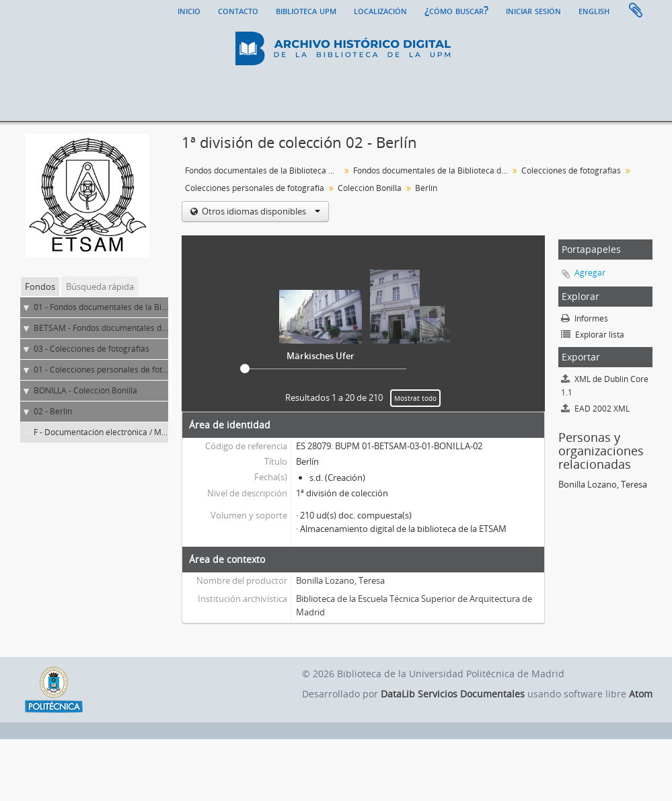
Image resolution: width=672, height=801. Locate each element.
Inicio (189, 10)
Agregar (590, 273)
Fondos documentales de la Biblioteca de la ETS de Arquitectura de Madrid (432, 170)
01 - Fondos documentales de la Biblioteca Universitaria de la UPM (158, 307)
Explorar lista (593, 335)
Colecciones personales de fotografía (255, 188)
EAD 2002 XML (595, 409)
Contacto (238, 10)
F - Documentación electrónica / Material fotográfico (131, 432)
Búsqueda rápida (100, 287)
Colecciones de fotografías (571, 170)
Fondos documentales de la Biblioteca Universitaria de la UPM (264, 170)
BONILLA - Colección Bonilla (85, 390)
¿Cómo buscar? (456, 10)
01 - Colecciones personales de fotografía (111, 370)
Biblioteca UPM (306, 10)
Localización (380, 10)
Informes (585, 318)
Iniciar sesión (533, 10)
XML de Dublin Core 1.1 (605, 386)
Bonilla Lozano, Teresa (340, 580)
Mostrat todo (415, 398)
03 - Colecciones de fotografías (91, 349)
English (594, 10)
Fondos (40, 287)
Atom (641, 694)
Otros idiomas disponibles (260, 211)
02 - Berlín (53, 411)
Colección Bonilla (370, 188)
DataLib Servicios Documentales (453, 694)
